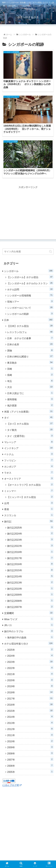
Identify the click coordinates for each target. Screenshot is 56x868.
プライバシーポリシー (41, 846)
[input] (28, 181)
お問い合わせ (28, 855)
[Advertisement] (28, 140)
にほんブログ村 (12, 714)
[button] (51, 181)
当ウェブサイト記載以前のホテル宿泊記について (15, 848)
